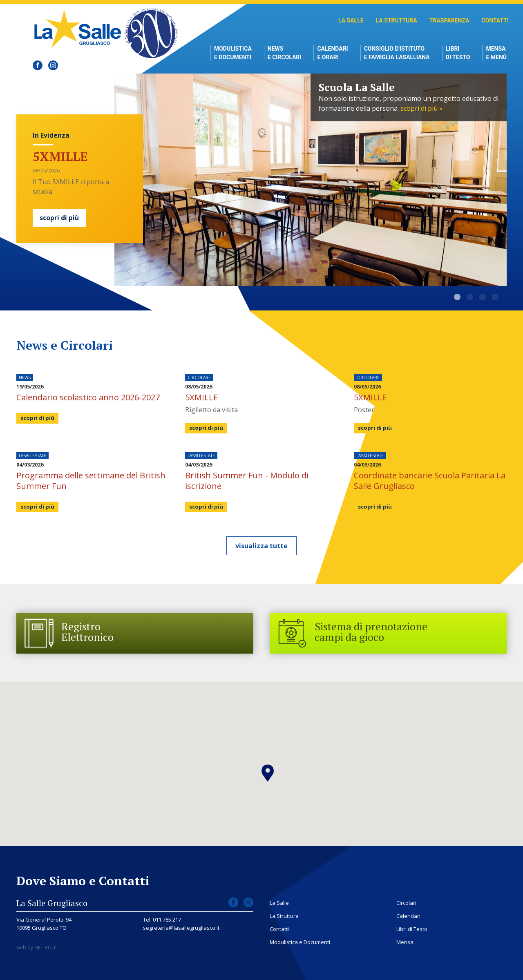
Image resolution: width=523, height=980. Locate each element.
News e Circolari (285, 53)
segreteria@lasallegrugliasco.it (181, 928)
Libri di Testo (458, 53)
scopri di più (59, 218)
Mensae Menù (496, 53)
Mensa (405, 942)
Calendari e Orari (332, 53)
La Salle (351, 20)
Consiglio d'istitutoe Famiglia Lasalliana (397, 53)
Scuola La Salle (457, 297)
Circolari (406, 903)
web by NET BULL (36, 948)
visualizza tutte (261, 546)
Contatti (495, 20)
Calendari (408, 916)
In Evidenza (51, 135)
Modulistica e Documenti (233, 53)
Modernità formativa (495, 297)
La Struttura (397, 20)
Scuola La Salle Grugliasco (80, 29)
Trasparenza (449, 20)
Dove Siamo (483, 297)
